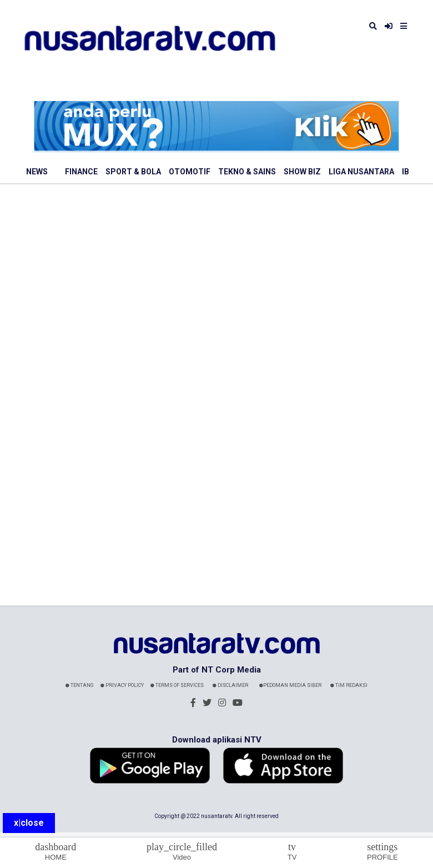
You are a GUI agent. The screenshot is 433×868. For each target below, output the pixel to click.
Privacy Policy (122, 685)
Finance (81, 172)
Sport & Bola (133, 172)
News (37, 172)
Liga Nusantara (361, 172)
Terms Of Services (177, 685)
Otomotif (190, 172)
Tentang (80, 685)
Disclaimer (230, 685)
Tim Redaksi (349, 685)
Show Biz (302, 172)
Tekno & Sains (247, 172)
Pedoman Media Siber (290, 685)
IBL (408, 172)
